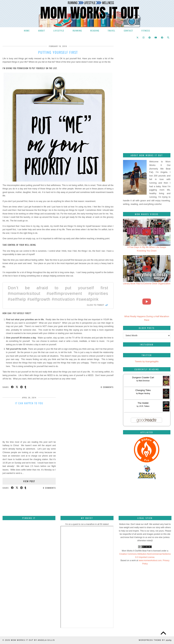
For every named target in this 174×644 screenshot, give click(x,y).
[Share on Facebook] (12, 387)
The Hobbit (143, 403)
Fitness (146, 31)
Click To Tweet (95, 305)
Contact (128, 31)
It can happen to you (29, 403)
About (42, 31)
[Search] (168, 37)
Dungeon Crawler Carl (143, 377)
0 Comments (107, 387)
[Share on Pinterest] (22, 387)
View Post (29, 481)
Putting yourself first (58, 52)
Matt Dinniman (144, 381)
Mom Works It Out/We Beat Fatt (136, 551)
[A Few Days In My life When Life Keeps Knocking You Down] (147, 232)
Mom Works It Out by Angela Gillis (33, 640)
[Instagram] (144, 37)
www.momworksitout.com (150, 560)
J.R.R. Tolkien (144, 406)
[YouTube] (156, 37)
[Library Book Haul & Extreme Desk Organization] (147, 269)
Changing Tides (143, 390)
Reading (95, 31)
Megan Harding (144, 393)
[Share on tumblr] (26, 387)
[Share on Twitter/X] (17, 387)
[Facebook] (162, 37)
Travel (112, 31)
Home (27, 31)
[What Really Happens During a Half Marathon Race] (147, 301)
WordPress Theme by (155, 640)
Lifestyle (59, 31)
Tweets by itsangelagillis (147, 361)
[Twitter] (138, 37)
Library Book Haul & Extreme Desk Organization (147, 284)
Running (77, 31)
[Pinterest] (150, 37)
